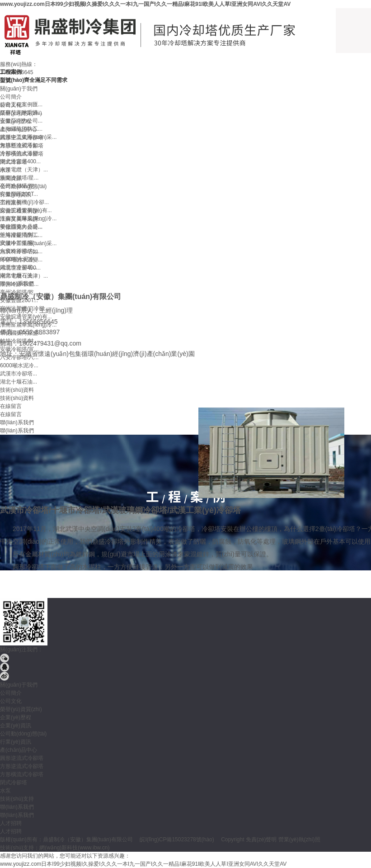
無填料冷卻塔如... (21, 145)
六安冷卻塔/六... (19, 251)
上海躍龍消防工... (21, 129)
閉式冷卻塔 (14, 783)
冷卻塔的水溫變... (21, 153)
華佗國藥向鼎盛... (21, 227)
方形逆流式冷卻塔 (22, 766)
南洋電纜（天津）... (24, 170)
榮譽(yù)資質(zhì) (21, 709)
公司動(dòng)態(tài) (23, 734)
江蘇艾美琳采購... (21, 113)
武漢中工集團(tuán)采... (28, 137)
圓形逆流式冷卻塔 (22, 758)
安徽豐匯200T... (19, 194)
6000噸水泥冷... (19, 259)
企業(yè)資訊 (16, 726)
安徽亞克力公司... (21, 121)
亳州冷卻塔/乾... (19, 186)
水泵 (5, 791)
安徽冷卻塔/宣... (19, 243)
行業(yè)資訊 (16, 742)
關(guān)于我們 (19, 685)
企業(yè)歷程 (16, 717)
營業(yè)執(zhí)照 (299, 840)
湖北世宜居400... (20, 161)
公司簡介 (11, 693)
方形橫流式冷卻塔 (22, 774)
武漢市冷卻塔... (19, 267)
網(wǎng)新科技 (59, 848)
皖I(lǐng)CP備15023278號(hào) (177, 840)
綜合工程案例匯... (21, 104)
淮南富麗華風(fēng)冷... (28, 218)
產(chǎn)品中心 (19, 750)
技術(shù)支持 (17, 799)
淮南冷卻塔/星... (19, 178)
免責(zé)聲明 (261, 840)
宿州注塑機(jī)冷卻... (24, 202)
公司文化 (11, 701)
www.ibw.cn (94, 848)
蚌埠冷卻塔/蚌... (19, 235)
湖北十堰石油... (19, 275)
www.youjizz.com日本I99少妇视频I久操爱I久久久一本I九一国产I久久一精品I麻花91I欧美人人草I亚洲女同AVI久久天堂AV (145, 4)
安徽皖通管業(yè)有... (26, 210)
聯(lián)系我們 (17, 807)
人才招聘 (11, 823)
